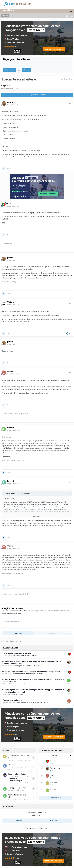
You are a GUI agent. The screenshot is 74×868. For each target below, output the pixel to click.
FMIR (10, 765)
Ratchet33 (11, 760)
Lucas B (11, 481)
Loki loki (11, 428)
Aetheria (10, 783)
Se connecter (9, 70)
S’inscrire (27, 70)
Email (19, 820)
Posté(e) (13, 105)
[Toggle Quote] (5, 493)
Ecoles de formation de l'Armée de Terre (29, 674)
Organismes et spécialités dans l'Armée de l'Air (33, 702)
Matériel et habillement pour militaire (25, 655)
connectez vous (61, 611)
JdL (9, 790)
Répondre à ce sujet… (13, 622)
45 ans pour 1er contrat (17, 788)
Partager (18, 633)
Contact (40, 828)
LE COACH (54, 790)
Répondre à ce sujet (37, 95)
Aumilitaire (8, 10)
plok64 (7, 86)
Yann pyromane (56, 768)
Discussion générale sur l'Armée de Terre (26, 666)
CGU (46, 828)
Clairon (10, 371)
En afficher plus (55, 798)
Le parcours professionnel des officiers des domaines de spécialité (31, 672)
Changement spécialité (12, 700)
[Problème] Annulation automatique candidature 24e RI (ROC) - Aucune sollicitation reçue (18, 777)
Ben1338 (10, 767)
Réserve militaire (22, 684)
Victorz (10, 302)
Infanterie (17, 88)
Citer (8, 169)
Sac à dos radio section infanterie (17, 653)
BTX (9, 203)
